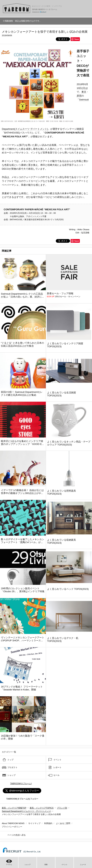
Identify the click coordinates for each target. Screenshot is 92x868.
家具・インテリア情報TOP (14, 808)
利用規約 (48, 823)
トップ (10, 760)
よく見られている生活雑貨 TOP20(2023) (62, 394)
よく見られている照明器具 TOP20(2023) (62, 492)
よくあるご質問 (63, 823)
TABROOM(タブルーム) (21, 783)
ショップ (11, 775)
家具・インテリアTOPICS (42, 808)
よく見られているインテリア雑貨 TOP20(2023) (65, 345)
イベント (57, 760)
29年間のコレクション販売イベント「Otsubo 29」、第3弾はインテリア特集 (23, 590)
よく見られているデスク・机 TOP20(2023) (63, 640)
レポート (57, 767)
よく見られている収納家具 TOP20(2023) (62, 541)
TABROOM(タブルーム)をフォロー (21, 799)
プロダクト (12, 767)
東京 (84, 92)
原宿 (79, 96)
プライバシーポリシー (12, 827)
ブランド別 (62, 808)
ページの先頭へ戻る (17, 835)
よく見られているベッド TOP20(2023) (68, 589)
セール (56, 775)
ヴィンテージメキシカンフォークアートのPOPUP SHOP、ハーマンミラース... (23, 639)
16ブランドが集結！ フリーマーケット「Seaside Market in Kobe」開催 (22, 688)
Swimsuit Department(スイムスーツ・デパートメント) (26, 811)
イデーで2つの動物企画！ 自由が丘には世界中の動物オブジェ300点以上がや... (22, 492)
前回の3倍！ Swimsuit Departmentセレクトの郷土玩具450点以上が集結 (22, 393)
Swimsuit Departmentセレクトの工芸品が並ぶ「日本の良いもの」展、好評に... (22, 295)
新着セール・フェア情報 (60, 293)
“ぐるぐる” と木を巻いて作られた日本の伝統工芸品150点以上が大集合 (22, 344)
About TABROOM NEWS (13, 823)
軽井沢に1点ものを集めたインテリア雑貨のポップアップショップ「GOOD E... (22, 443)
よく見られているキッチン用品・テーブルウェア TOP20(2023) (69, 443)
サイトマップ (34, 823)
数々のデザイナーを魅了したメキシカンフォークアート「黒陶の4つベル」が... (23, 541)
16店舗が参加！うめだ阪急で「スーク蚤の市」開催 (23, 737)
